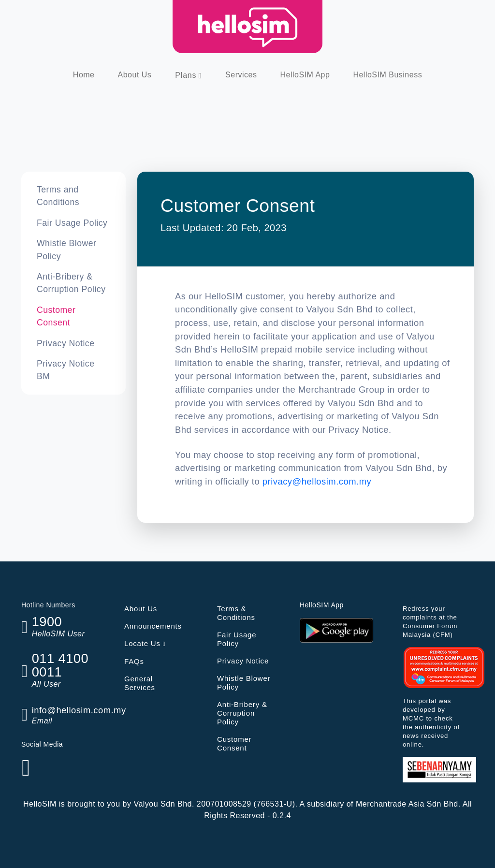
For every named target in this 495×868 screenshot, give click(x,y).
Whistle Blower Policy (66, 250)
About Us (135, 75)
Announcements (153, 626)
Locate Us (145, 643)
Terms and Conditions (58, 196)
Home (84, 75)
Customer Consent (56, 316)
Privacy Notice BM (66, 370)
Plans (186, 75)
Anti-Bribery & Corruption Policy (71, 283)
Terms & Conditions (236, 613)
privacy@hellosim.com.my (317, 481)
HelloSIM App (305, 75)
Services (241, 75)
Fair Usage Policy (72, 223)
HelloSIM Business (387, 75)
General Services (140, 683)
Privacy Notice (66, 343)
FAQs (134, 661)
